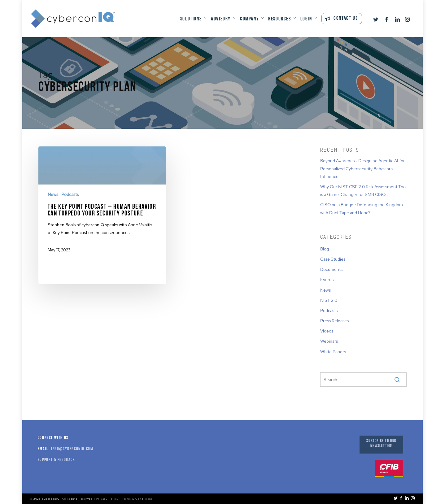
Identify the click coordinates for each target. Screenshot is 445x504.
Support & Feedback (57, 460)
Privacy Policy (107, 499)
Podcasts (70, 194)
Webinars (329, 341)
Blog (325, 249)
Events (327, 280)
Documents (331, 269)
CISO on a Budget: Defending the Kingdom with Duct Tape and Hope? (362, 209)
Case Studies (333, 259)
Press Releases (334, 321)
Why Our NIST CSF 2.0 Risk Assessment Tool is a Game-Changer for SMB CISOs (363, 191)
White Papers (333, 352)
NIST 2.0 (329, 300)
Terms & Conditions (137, 499)
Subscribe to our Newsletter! (381, 443)
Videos (327, 331)
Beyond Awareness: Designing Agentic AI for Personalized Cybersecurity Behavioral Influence (362, 168)
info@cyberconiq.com (72, 449)
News (53, 194)
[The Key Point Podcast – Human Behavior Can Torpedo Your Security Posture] (102, 205)
